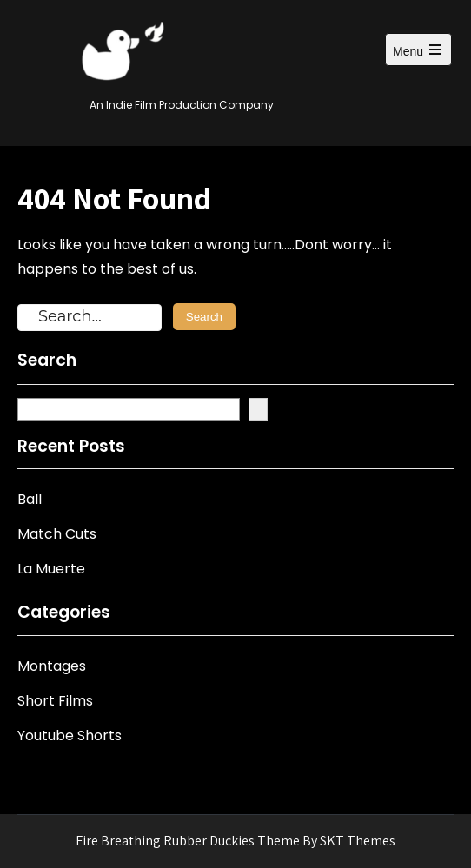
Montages (52, 666)
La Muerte (51, 569)
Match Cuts (57, 534)
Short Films (55, 701)
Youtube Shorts (70, 735)
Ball (30, 499)
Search (47, 361)
